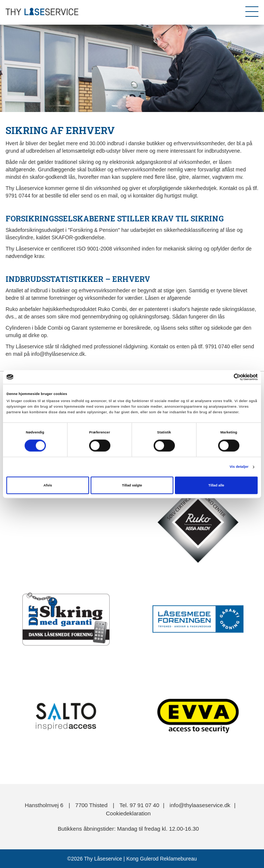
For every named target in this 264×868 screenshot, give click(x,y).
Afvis (48, 485)
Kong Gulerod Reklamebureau (161, 859)
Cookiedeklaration (128, 813)
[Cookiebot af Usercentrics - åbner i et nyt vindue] (225, 377)
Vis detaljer (239, 467)
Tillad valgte (132, 485)
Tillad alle (216, 485)
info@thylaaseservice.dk (200, 805)
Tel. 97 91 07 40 (139, 805)
